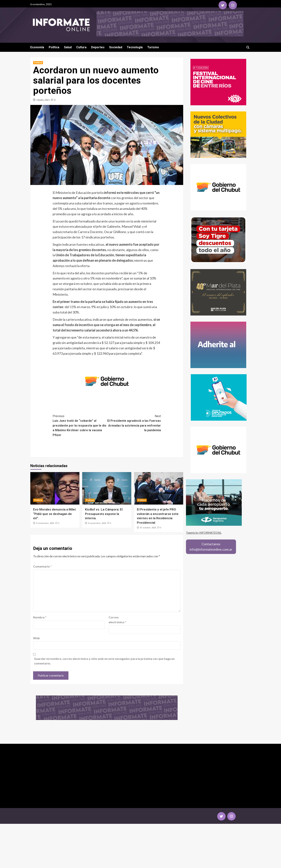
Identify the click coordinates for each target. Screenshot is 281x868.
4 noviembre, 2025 (45, 523)
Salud (68, 47)
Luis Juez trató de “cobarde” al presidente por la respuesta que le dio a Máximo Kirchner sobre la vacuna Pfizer (80, 425)
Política (54, 47)
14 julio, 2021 (43, 100)
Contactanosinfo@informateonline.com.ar (211, 547)
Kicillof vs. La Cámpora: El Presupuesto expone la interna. (104, 514)
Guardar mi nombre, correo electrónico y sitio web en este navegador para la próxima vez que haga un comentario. (104, 661)
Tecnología (135, 47)
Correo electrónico (117, 620)
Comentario (42, 566)
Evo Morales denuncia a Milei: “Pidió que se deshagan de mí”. (55, 514)
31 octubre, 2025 (148, 528)
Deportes (98, 47)
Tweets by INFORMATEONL (204, 533)
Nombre (40, 617)
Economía (37, 47)
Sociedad (116, 47)
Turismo (153, 47)
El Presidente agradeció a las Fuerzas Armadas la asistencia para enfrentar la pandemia (134, 423)
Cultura (81, 47)
